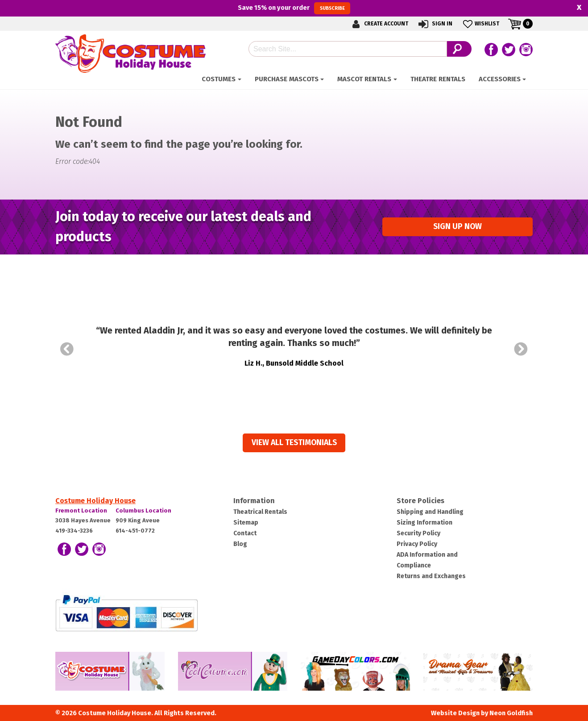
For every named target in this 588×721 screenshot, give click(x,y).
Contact (245, 533)
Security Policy (418, 533)
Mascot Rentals (364, 79)
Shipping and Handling (430, 512)
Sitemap (246, 523)
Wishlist (480, 24)
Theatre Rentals (438, 79)
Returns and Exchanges (431, 576)
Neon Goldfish (511, 713)
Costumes (219, 79)
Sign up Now (458, 227)
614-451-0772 (135, 531)
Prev (67, 349)
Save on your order (294, 8)
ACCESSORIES (500, 79)
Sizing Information (424, 523)
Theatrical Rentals (260, 512)
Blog (240, 544)
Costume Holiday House (95, 501)
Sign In (435, 24)
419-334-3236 (74, 531)
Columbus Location (143, 511)
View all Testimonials (294, 443)
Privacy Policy (417, 544)
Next (521, 349)
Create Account (379, 24)
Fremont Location (81, 511)
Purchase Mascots (287, 79)
